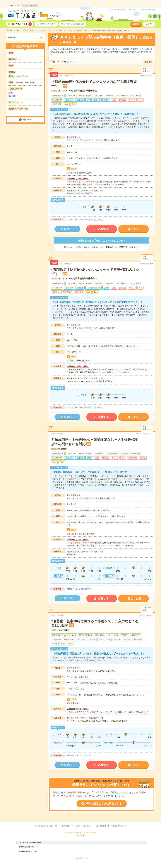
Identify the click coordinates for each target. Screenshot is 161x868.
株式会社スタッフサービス (79, 755)
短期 (83, 52)
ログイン (149, 24)
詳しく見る (135, 229)
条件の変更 (27, 120)
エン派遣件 (13, 6)
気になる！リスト (22, 24)
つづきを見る (118, 184)
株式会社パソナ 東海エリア (79, 589)
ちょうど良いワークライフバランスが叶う (22, 11)
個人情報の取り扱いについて (46, 826)
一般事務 (125, 49)
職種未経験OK (109, 52)
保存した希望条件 (48, 24)
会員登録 (136, 24)
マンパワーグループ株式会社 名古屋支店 (85, 220)
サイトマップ (134, 10)
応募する (103, 229)
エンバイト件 (30, 6)
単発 (89, 52)
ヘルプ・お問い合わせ (118, 10)
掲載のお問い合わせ (149, 10)
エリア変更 (54, 16)
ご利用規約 (66, 826)
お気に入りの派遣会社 (74, 24)
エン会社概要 (101, 826)
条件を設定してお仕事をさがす (104, 804)
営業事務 (134, 49)
